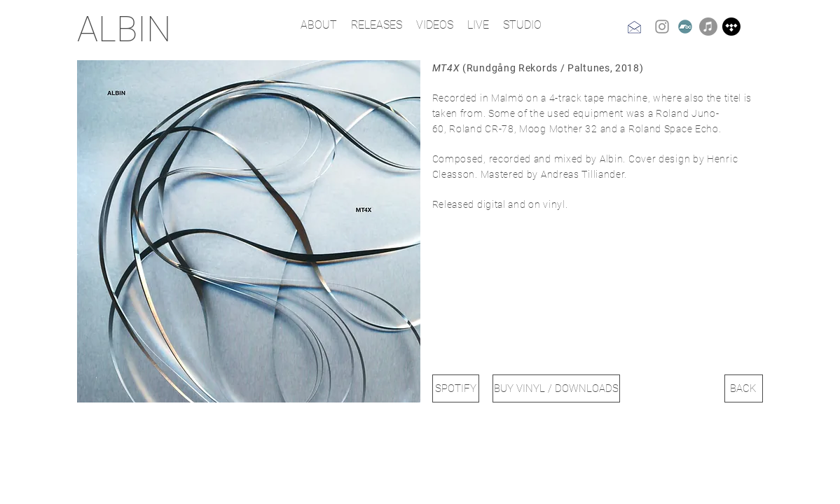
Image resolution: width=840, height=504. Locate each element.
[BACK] (744, 388)
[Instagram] (662, 27)
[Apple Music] (708, 27)
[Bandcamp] (685, 27)
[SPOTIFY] (456, 388)
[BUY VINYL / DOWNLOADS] (556, 388)
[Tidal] (731, 27)
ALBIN (124, 29)
